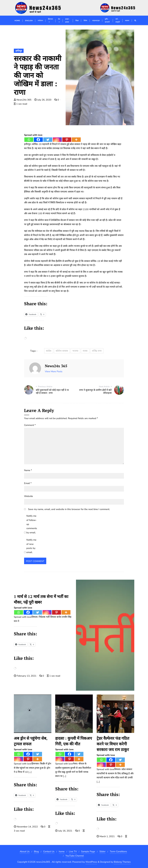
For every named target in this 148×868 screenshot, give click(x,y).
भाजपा (75, 351)
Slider (102, 851)
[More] (76, 140)
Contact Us (49, 851)
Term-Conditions (118, 851)
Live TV (73, 851)
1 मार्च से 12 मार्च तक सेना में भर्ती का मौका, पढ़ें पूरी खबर (41, 599)
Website (29, 496)
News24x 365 (23, 100)
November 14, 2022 (26, 827)
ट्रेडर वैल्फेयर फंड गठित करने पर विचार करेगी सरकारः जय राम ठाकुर (113, 744)
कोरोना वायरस (62, 351)
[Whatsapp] (29, 140)
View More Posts (54, 371)
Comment (30, 425)
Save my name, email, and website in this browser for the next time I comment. (69, 509)
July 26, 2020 (43, 100)
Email (28, 483)
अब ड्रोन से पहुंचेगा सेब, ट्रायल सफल (31, 741)
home (62, 851)
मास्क (85, 351)
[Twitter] (48, 140)
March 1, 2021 (106, 836)
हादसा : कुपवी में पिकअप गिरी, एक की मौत (74, 741)
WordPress (91, 862)
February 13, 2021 (25, 676)
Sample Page (88, 851)
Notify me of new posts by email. (31, 546)
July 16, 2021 (64, 831)
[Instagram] (57, 140)
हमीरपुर (19, 51)
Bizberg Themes (122, 862)
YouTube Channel (75, 856)
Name (28, 470)
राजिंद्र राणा (97, 351)
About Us (25, 851)
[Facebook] (38, 140)
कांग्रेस (49, 351)
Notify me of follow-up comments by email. (32, 524)
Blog (36, 851)
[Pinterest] (67, 140)
